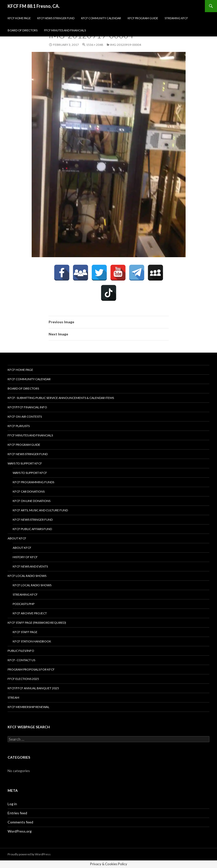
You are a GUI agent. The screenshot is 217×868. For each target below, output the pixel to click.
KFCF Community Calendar (101, 18)
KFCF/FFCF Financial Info (27, 407)
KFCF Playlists (19, 426)
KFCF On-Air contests (25, 417)
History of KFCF (25, 557)
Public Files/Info (21, 651)
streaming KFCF (176, 18)
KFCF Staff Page (25, 632)
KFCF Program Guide (143, 18)
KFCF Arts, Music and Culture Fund (40, 510)
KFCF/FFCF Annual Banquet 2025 (33, 688)
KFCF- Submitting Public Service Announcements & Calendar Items (61, 398)
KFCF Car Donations (29, 491)
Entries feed (17, 813)
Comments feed (20, 822)
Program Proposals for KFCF (31, 669)
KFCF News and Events (30, 566)
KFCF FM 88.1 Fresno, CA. (34, 6)
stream (13, 698)
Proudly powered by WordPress (29, 854)
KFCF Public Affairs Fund (32, 529)
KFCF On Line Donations (32, 501)
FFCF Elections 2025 (23, 679)
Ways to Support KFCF (25, 463)
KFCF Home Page (19, 18)
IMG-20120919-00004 (126, 45)
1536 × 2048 (95, 45)
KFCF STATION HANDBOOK (32, 641)
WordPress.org (20, 831)
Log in (12, 804)
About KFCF (17, 538)
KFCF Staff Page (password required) (37, 623)
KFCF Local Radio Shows (27, 576)
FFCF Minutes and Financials (65, 30)
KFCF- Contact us (21, 660)
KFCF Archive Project (30, 613)
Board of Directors (23, 30)
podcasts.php (24, 604)
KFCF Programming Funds (33, 482)
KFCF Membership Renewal (28, 707)
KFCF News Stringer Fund (56, 18)
